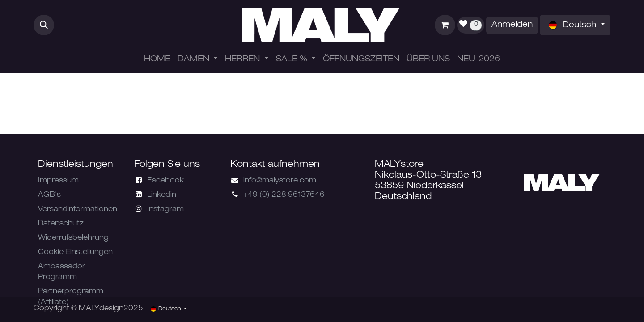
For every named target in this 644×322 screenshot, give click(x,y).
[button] (44, 25)
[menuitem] (157, 60)
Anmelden (512, 25)
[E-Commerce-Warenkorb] (445, 25)
